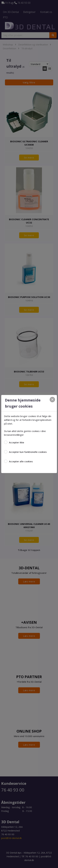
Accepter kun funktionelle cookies (28, 452)
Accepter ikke (17, 442)
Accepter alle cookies (21, 461)
